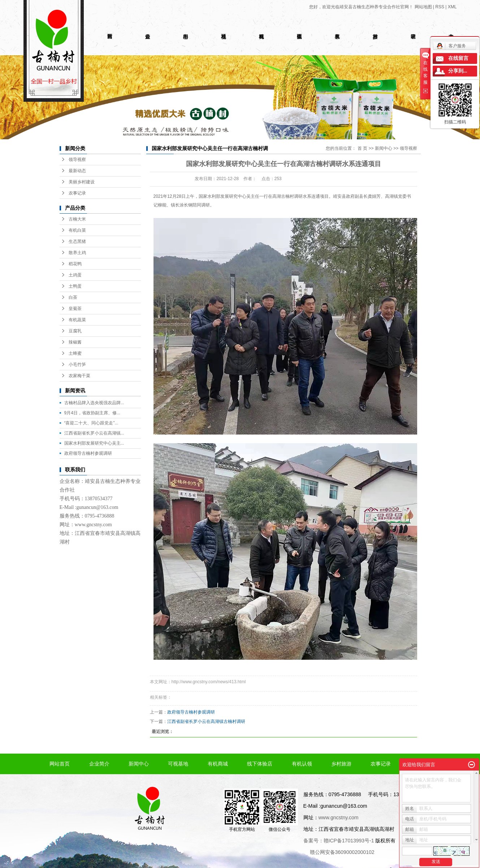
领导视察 (77, 160)
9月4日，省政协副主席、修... (92, 413)
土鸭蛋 (75, 286)
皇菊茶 (75, 309)
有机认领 (302, 764)
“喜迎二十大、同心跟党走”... (91, 423)
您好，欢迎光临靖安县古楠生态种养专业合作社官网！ (361, 7)
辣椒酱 (75, 342)
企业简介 (99, 764)
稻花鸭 (75, 264)
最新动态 (77, 171)
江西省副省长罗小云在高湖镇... (94, 433)
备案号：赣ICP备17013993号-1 (339, 841)
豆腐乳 (75, 331)
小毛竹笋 (77, 365)
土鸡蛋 (75, 275)
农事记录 (77, 193)
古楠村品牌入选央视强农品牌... (94, 403)
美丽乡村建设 (82, 182)
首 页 (362, 148)
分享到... (458, 71)
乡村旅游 (341, 764)
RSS (440, 7)
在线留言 (458, 58)
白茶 (73, 297)
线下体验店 (260, 764)
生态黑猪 (77, 241)
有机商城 (218, 764)
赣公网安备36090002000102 (342, 852)
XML (452, 7)
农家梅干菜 (79, 376)
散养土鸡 (77, 253)
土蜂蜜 (75, 353)
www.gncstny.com (93, 525)
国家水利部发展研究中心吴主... (94, 443)
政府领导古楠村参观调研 (88, 453)
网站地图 (423, 7)
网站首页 (60, 764)
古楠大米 (77, 219)
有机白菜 (77, 230)
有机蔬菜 (77, 320)
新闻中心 (384, 148)
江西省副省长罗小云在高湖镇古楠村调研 (206, 721)
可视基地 (178, 764)
